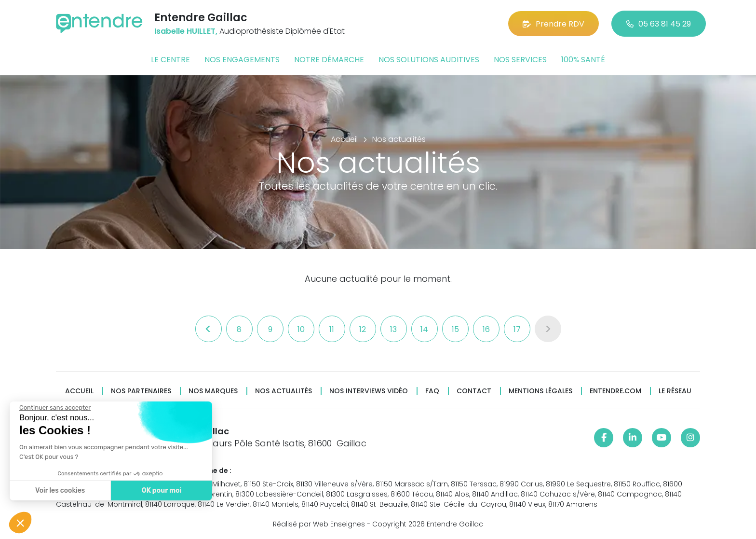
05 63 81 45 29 (659, 24)
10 (301, 329)
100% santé (583, 60)
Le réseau (675, 391)
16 (486, 329)
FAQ (432, 391)
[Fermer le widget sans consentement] (55, 408)
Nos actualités (283, 391)
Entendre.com (615, 391)
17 (517, 329)
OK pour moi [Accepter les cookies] (162, 491)
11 (332, 329)
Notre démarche (329, 60)
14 (424, 329)
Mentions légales (540, 391)
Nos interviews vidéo (369, 391)
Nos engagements (242, 60)
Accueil (79, 391)
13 (393, 329)
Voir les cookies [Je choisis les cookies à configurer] (60, 491)
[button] (20, 523)
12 (363, 329)
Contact (474, 391)
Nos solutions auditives (429, 60)
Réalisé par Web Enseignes (319, 524)
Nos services (520, 60)
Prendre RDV (553, 24)
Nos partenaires (141, 391)
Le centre (170, 60)
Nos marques (213, 391)
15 (455, 329)
